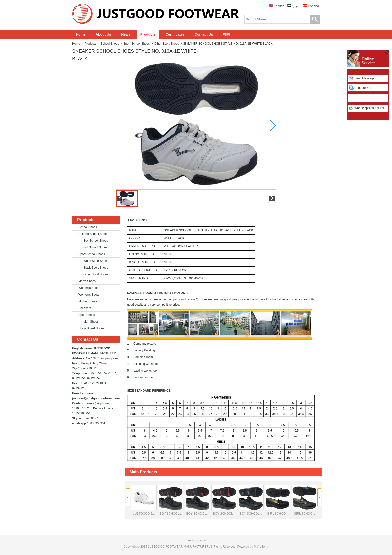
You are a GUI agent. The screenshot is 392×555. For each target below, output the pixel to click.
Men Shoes (91, 322)
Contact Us (204, 34)
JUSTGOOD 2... (144, 500)
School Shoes (110, 44)
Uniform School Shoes (93, 234)
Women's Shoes (89, 288)
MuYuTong (261, 547)
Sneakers (85, 308)
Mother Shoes (88, 301)
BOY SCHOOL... (171, 500)
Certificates (175, 34)
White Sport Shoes (96, 261)
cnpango (200, 540)
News (126, 34)
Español (314, 6)
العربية (296, 6)
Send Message (364, 78)
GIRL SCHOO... (278, 500)
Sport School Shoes (136, 44)
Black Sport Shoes (96, 268)
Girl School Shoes (95, 247)
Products (148, 34)
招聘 (227, 34)
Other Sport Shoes (167, 44)
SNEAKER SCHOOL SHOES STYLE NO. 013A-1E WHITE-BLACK (228, 44)
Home (81, 34)
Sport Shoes (87, 315)
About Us (103, 34)
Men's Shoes (87, 281)
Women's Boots (89, 295)
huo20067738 (364, 88)
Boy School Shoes (96, 241)
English (279, 6)
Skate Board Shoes (91, 328)
